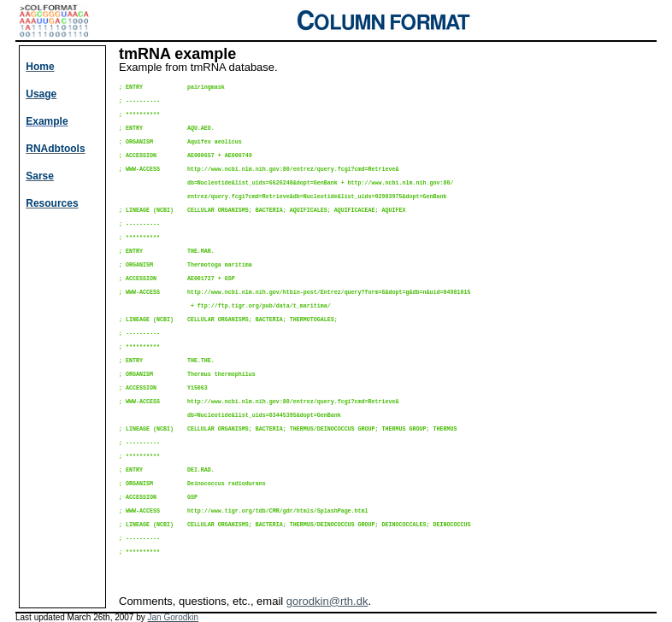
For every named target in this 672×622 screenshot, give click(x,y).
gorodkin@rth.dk (327, 601)
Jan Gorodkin (173, 617)
